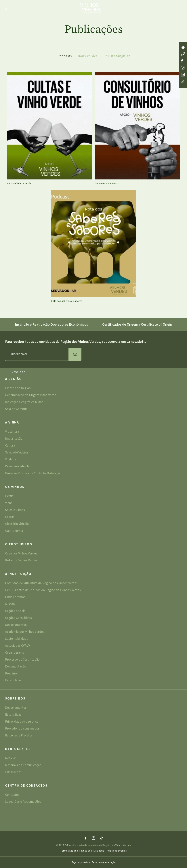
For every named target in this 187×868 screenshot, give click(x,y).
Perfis (9, 496)
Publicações (13, 772)
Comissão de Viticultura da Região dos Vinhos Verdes (41, 583)
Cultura (10, 446)
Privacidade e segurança (22, 722)
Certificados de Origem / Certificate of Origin (137, 325)
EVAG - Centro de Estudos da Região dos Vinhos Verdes (43, 590)
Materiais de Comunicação (23, 765)
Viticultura (12, 432)
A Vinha (12, 423)
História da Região (18, 388)
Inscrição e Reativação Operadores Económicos (51, 325)
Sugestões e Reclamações (23, 802)
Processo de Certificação (22, 660)
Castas (10, 517)
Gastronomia (14, 531)
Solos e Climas (15, 510)
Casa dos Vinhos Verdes (21, 554)
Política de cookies (116, 851)
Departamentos (16, 625)
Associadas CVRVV (18, 646)
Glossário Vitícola (17, 524)
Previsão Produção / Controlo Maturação (33, 473)
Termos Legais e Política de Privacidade (82, 851)
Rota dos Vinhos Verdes (21, 560)
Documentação (16, 667)
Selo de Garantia (16, 409)
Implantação (14, 439)
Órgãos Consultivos (18, 618)
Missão (10, 604)
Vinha (9, 503)
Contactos (12, 795)
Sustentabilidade (17, 639)
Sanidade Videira (16, 453)
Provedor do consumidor (22, 729)
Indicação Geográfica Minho (24, 402)
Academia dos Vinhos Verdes (25, 632)
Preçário (11, 674)
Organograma (15, 653)
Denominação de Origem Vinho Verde (31, 395)
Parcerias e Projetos (19, 736)
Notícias (11, 759)
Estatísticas (13, 680)
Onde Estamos (15, 597)
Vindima (11, 460)
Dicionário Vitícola (17, 467)
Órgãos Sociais (15, 611)
